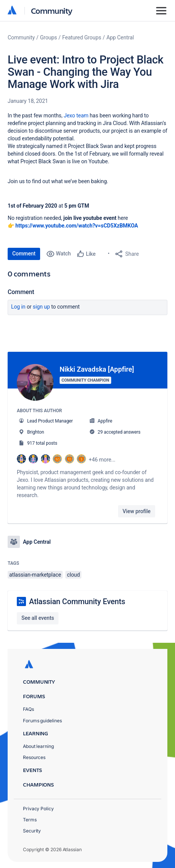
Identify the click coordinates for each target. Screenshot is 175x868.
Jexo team (76, 115)
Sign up (41, 307)
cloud (73, 575)
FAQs (28, 709)
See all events (38, 618)
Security (32, 831)
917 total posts (42, 443)
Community (52, 11)
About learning (38, 746)
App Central (120, 37)
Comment (24, 254)
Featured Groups (82, 37)
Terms (30, 820)
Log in (18, 307)
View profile (137, 511)
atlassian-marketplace (35, 575)
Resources (34, 757)
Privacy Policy (38, 809)
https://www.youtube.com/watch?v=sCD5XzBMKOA (77, 226)
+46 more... (102, 460)
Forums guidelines (42, 721)
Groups (49, 37)
